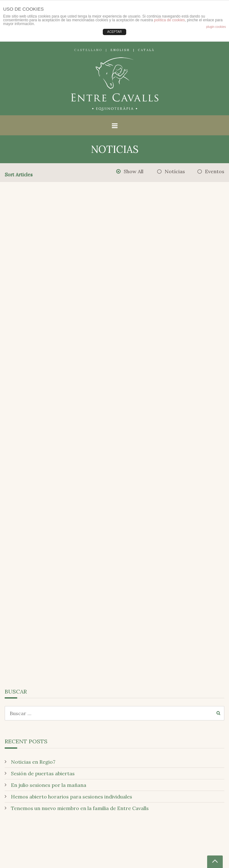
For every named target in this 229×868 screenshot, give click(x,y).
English (120, 50)
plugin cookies (216, 27)
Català (146, 50)
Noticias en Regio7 (33, 762)
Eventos (215, 171)
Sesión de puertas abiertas (43, 773)
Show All (134, 171)
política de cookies (169, 20)
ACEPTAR (114, 32)
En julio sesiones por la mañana (49, 785)
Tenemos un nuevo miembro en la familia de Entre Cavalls (80, 808)
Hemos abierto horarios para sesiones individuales (72, 797)
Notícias (175, 171)
